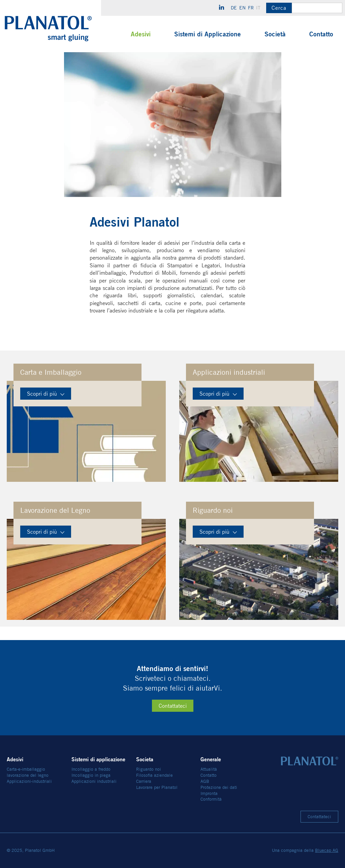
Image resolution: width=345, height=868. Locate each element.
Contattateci (173, 706)
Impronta (209, 793)
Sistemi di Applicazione (208, 34)
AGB (205, 781)
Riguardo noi (149, 769)
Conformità (211, 799)
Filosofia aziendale (154, 775)
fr (251, 8)
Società (275, 34)
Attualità (209, 769)
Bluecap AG (327, 850)
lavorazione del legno (28, 775)
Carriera (144, 781)
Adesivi (141, 34)
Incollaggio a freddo (91, 769)
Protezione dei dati (219, 787)
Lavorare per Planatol (157, 787)
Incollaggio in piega (91, 775)
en (242, 8)
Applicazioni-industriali (29, 781)
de (234, 8)
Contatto (321, 34)
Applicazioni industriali (94, 781)
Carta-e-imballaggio (26, 769)
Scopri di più (46, 394)
